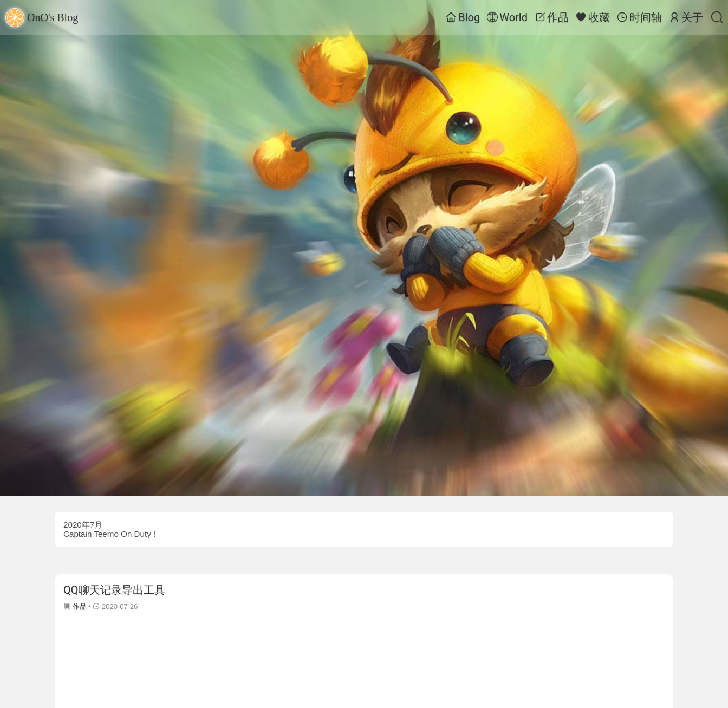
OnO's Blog (42, 18)
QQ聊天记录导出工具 (114, 590)
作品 (552, 17)
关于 (686, 17)
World (507, 17)
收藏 (593, 17)
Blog (463, 17)
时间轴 (639, 17)
